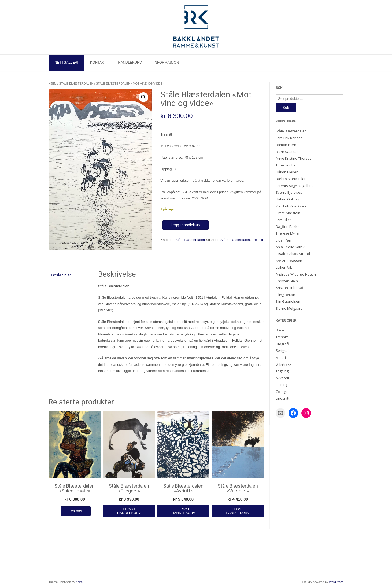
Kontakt (98, 62)
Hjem (53, 83)
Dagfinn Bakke (288, 227)
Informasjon (166, 62)
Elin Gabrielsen (288, 301)
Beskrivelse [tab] (62, 275)
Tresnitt (258, 240)
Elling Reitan (285, 295)
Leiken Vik (284, 267)
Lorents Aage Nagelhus (295, 186)
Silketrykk (284, 364)
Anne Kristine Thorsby (294, 158)
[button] (143, 97)
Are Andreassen (289, 261)
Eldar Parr (284, 240)
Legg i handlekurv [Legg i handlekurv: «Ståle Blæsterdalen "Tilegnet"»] (129, 511)
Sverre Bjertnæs (289, 192)
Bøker (280, 330)
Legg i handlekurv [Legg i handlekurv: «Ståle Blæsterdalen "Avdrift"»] (183, 511)
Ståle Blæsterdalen (76, 83)
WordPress (336, 582)
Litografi (282, 344)
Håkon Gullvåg (288, 199)
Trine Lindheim (288, 165)
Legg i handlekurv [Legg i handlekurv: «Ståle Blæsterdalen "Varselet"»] (238, 511)
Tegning (282, 371)
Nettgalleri (66, 62)
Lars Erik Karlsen (289, 138)
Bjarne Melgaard (289, 308)
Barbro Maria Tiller (291, 179)
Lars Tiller (283, 220)
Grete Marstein (288, 213)
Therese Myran (288, 233)
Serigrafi (283, 350)
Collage (282, 392)
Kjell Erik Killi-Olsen (291, 206)
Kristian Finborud (289, 288)
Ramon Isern (286, 145)
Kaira (79, 582)
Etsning (282, 385)
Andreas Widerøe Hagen (296, 274)
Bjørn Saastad (287, 152)
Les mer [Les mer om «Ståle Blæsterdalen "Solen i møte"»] (76, 511)
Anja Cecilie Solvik (290, 247)
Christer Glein (287, 281)
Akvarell (282, 378)
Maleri (281, 357)
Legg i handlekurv (186, 225)
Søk (286, 108)
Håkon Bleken (287, 172)
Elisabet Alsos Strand (293, 254)
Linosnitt (282, 398)
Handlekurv (130, 62)
